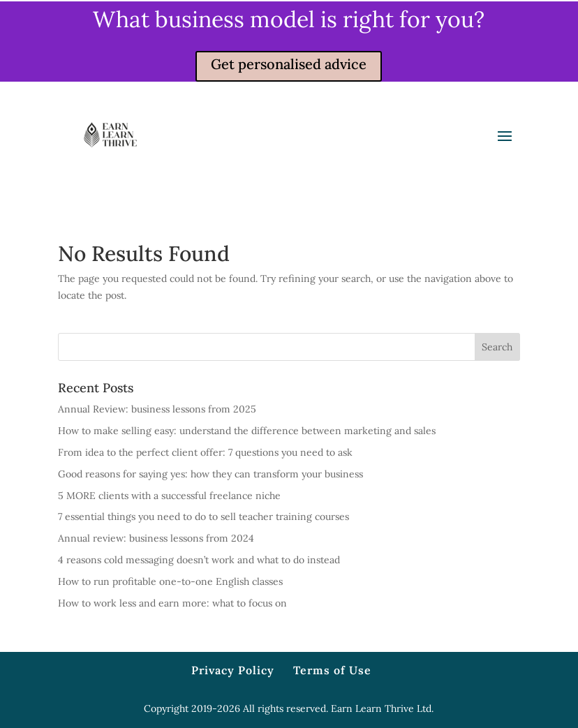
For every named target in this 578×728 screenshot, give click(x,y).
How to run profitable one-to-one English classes (170, 581)
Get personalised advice (289, 64)
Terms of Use (332, 670)
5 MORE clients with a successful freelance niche (169, 496)
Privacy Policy (233, 670)
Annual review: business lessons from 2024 (156, 538)
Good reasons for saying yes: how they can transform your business (210, 474)
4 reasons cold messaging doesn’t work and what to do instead (199, 560)
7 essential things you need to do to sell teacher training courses (203, 517)
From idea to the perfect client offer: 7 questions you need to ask (205, 452)
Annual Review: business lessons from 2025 (157, 409)
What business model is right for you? (289, 19)
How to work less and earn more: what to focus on (172, 603)
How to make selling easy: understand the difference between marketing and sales (247, 431)
